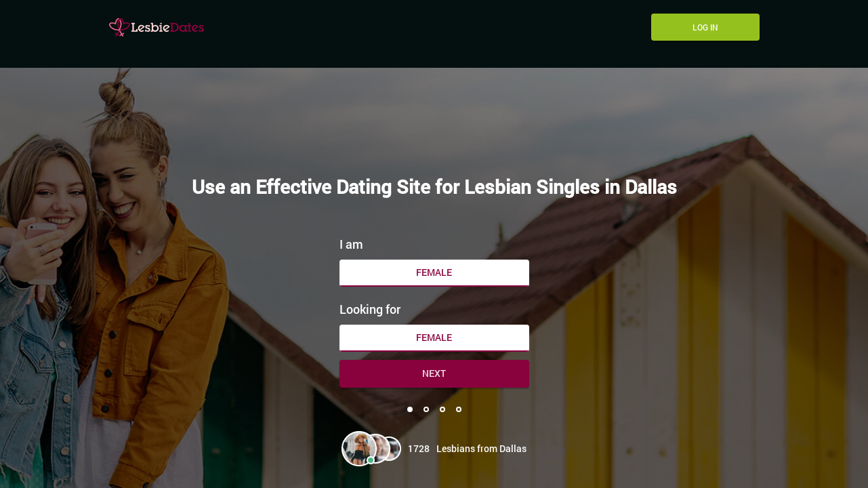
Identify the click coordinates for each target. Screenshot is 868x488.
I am (351, 244)
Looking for (370, 309)
